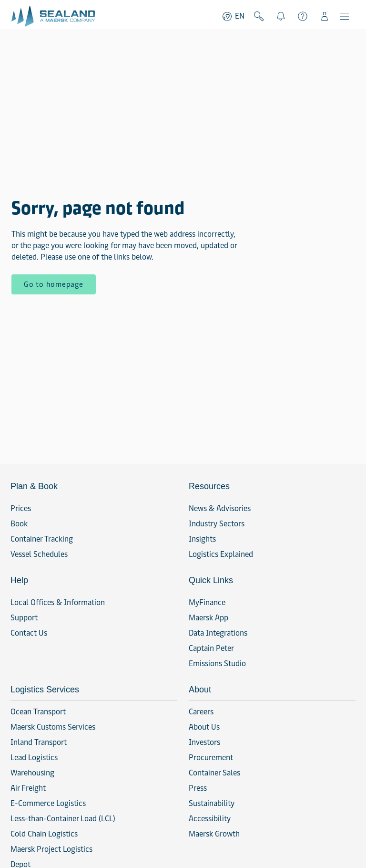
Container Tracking (42, 539)
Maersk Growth (214, 834)
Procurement (211, 758)
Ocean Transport (38, 712)
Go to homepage (54, 284)
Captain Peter (211, 648)
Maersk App (208, 618)
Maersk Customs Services (53, 727)
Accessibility (210, 819)
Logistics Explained (221, 554)
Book (19, 524)
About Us (204, 727)
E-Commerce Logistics (48, 803)
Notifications (283, 15)
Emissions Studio (217, 664)
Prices (21, 508)
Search (259, 16)
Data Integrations (218, 633)
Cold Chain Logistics (44, 834)
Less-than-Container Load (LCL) (63, 819)
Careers (201, 712)
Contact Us (29, 633)
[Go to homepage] (53, 16)
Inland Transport (39, 742)
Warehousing (32, 773)
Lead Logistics (34, 758)
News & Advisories (220, 508)
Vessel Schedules (39, 554)
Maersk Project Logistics (51, 849)
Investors (204, 742)
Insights (202, 539)
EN (233, 16)
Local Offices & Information (58, 602)
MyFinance (207, 602)
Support (303, 16)
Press (198, 788)
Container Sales (214, 773)
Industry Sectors (217, 524)
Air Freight (28, 788)
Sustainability (212, 803)
